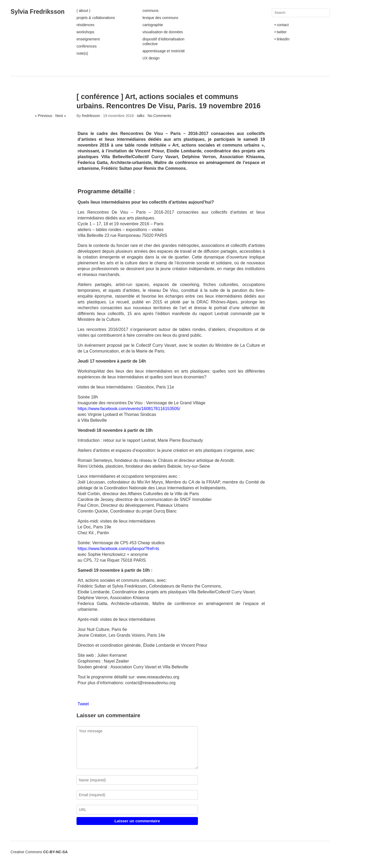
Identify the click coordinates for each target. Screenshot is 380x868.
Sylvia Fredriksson (38, 12)
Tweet (83, 704)
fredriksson (91, 116)
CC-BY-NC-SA (56, 852)
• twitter (281, 32)
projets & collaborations (96, 18)
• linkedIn (282, 39)
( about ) (83, 11)
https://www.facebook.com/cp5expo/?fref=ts (118, 549)
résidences (85, 25)
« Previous (44, 116)
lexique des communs (160, 18)
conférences (87, 46)
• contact (282, 25)
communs (151, 11)
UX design (151, 58)
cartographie (153, 25)
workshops (85, 32)
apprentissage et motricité (164, 51)
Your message (137, 748)
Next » (61, 116)
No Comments (159, 116)
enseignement (88, 39)
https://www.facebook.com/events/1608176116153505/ (129, 409)
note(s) (82, 53)
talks (141, 116)
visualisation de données (163, 32)
